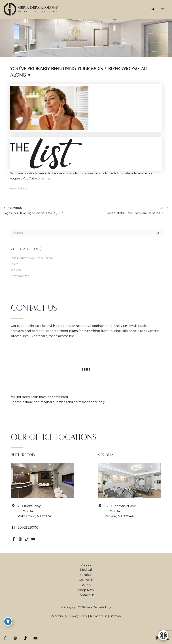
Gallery (86, 585)
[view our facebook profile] (14, 539)
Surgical (86, 575)
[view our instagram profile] (20, 539)
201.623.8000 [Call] (28, 528)
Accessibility (59, 616)
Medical (86, 570)
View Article (19, 188)
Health (14, 264)
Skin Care (16, 270)
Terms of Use (98, 616)
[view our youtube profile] (33, 539)
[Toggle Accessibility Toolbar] (8, 621)
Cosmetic (86, 580)
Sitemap (115, 616)
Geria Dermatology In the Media (31, 258)
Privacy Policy (78, 616)
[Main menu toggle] (163, 9)
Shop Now (86, 590)
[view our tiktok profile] (27, 539)
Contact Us (86, 595)
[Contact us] (157, 638)
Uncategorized (19, 276)
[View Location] (32, 511)
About (86, 565)
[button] (153, 10)
